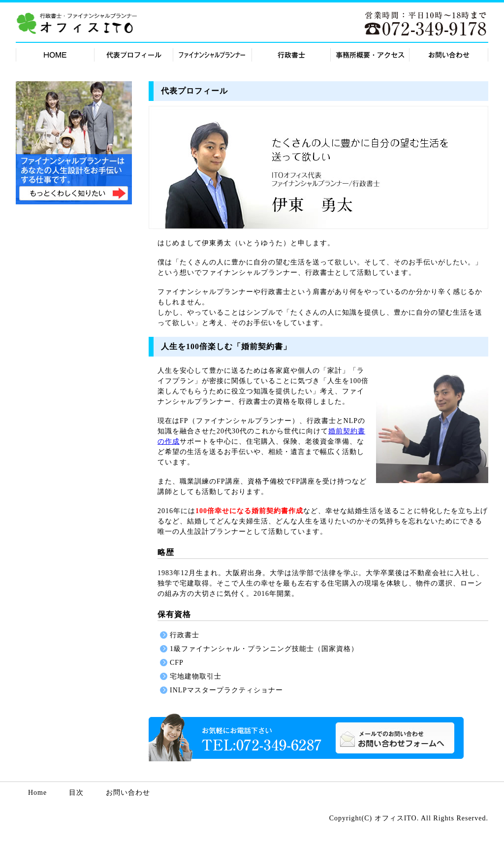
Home (37, 793)
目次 (76, 793)
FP (213, 54)
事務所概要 (370, 54)
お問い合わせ (395, 738)
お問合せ (449, 54)
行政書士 (291, 54)
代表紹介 (134, 54)
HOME (55, 54)
